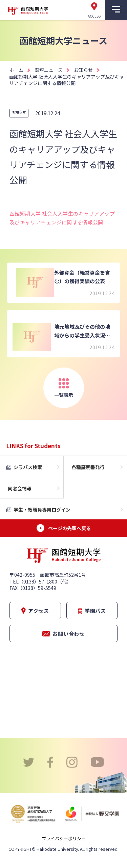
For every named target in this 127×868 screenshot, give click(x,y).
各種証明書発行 (88, 467)
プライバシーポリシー (64, 838)
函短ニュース (49, 70)
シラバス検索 (28, 467)
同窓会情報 (20, 488)
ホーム (16, 70)
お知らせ (83, 70)
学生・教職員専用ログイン (42, 510)
